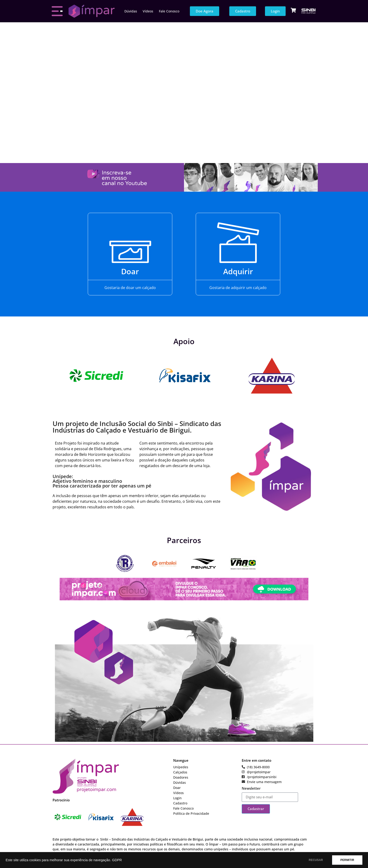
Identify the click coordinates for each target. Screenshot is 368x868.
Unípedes (181, 767)
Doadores (181, 777)
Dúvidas (131, 11)
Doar (130, 271)
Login (177, 798)
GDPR (117, 860)
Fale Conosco (169, 11)
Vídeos (148, 11)
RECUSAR (316, 860)
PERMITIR (347, 860)
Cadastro (180, 803)
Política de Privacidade (191, 813)
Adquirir (238, 271)
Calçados (180, 772)
